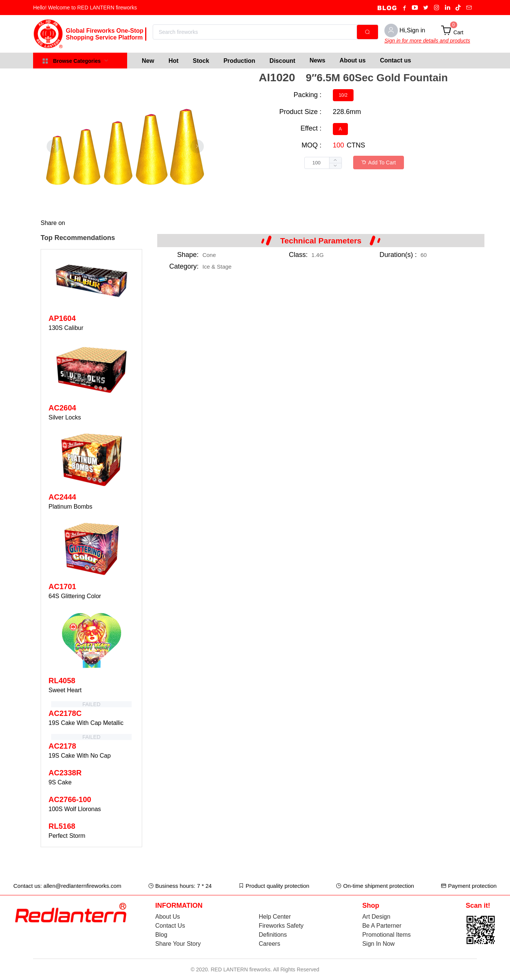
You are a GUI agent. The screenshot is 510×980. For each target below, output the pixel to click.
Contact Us (170, 926)
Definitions (273, 935)
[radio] (343, 95)
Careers (269, 944)
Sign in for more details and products (427, 41)
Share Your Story (178, 944)
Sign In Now (378, 944)
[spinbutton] (323, 163)
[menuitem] (148, 61)
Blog (161, 935)
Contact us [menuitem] (395, 60)
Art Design (376, 917)
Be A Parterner (382, 926)
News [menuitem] (317, 60)
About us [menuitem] (353, 60)
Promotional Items (386, 935)
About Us (168, 917)
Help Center (275, 917)
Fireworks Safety (281, 926)
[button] (335, 166)
